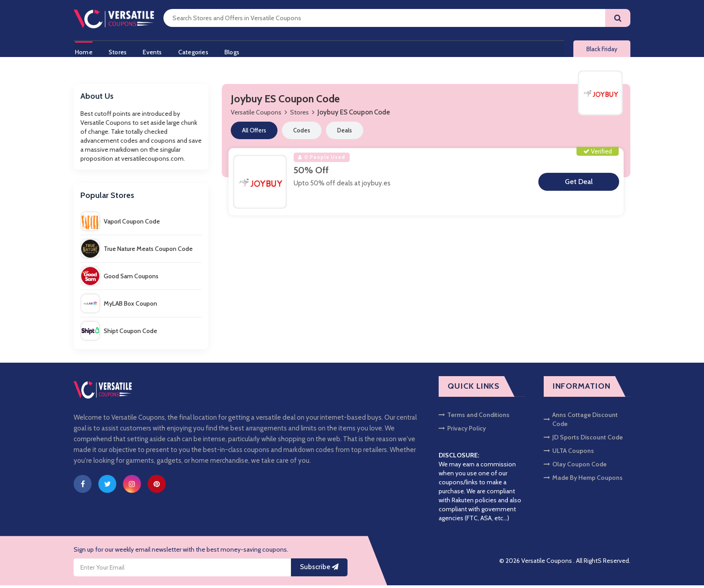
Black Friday (602, 50)
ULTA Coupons (569, 453)
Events (154, 51)
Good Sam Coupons (120, 279)
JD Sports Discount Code (583, 440)
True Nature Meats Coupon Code (137, 251)
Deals (345, 133)
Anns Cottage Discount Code (581, 422)
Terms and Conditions (474, 417)
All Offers (254, 133)
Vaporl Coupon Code (121, 224)
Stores (118, 51)
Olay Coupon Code (575, 467)
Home (82, 51)
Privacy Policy (462, 431)
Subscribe (319, 570)
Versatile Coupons (256, 115)
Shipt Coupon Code (119, 333)
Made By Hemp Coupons (583, 480)
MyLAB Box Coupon (119, 306)
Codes (302, 133)
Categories (197, 51)
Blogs (237, 51)
